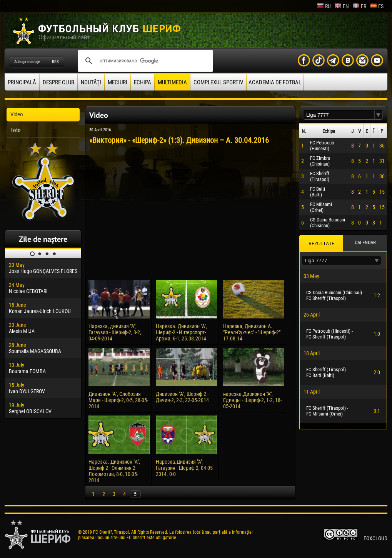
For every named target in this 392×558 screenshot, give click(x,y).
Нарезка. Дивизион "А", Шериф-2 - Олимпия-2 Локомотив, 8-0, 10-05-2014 (114, 471)
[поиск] (144, 61)
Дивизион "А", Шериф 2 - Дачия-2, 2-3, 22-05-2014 (182, 397)
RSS (55, 62)
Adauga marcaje (27, 62)
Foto (16, 130)
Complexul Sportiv (218, 82)
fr (359, 6)
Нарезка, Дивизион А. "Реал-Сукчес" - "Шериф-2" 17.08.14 (252, 332)
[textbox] (339, 115)
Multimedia (172, 82)
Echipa (143, 82)
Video (17, 114)
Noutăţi (91, 82)
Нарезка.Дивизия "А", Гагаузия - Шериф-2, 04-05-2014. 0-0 (185, 468)
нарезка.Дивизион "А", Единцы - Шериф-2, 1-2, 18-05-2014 (252, 400)
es (377, 6)
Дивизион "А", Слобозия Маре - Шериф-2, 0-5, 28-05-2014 (118, 400)
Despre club (58, 82)
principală (22, 82)
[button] (379, 115)
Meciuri (118, 82)
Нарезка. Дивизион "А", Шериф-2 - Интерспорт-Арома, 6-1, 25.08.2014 (182, 332)
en (342, 6)
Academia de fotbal (275, 82)
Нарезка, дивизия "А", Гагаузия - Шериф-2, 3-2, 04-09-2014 (115, 332)
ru (324, 6)
